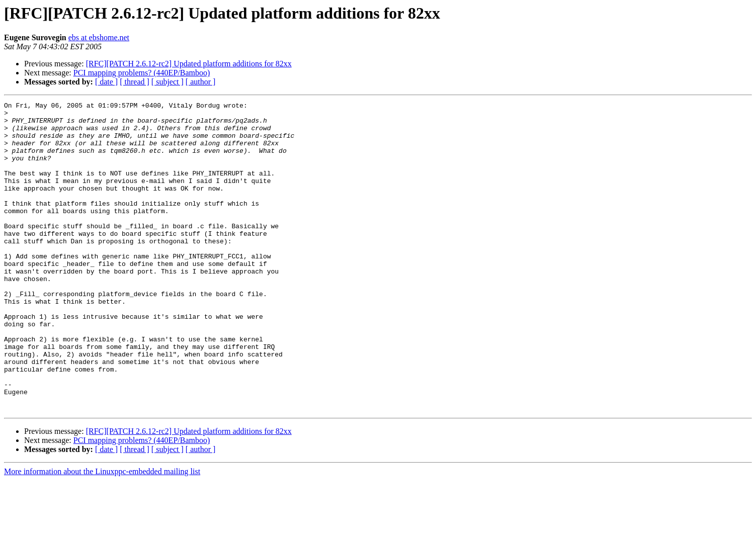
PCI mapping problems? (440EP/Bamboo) (142, 73)
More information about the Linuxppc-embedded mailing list (102, 533)
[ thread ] (135, 82)
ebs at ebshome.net (99, 37)
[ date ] (106, 82)
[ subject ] (167, 82)
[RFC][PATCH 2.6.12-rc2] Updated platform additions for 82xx (189, 64)
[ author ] (201, 82)
